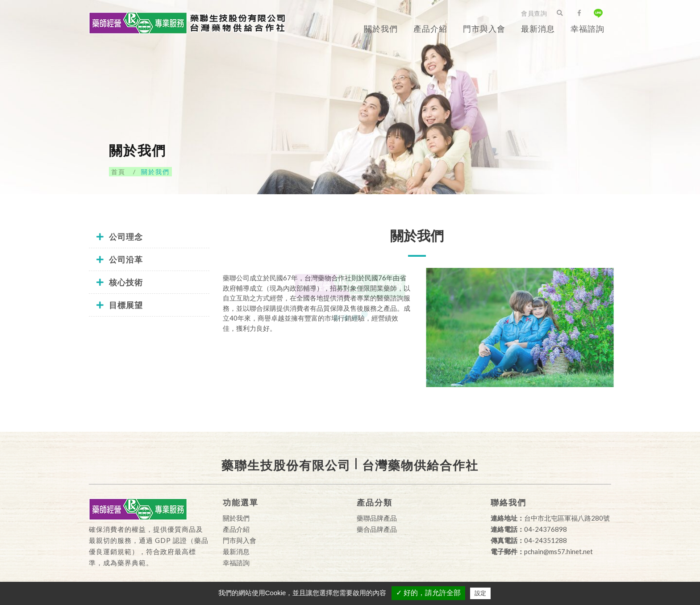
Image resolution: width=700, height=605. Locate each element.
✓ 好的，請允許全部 (428, 593)
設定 (480, 593)
